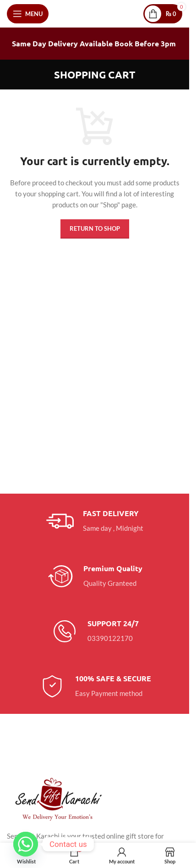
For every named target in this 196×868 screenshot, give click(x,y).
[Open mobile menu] (28, 14)
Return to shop (95, 228)
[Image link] (57, 798)
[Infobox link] (95, 521)
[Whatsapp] (26, 844)
